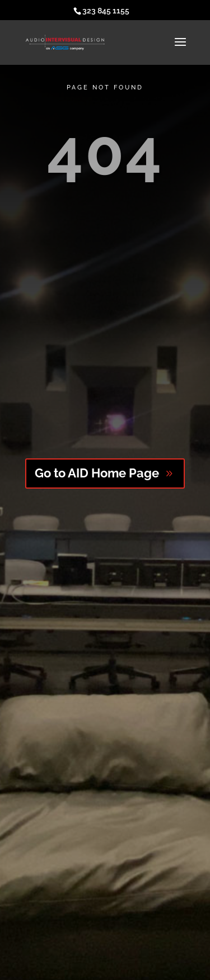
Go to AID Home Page (97, 473)
